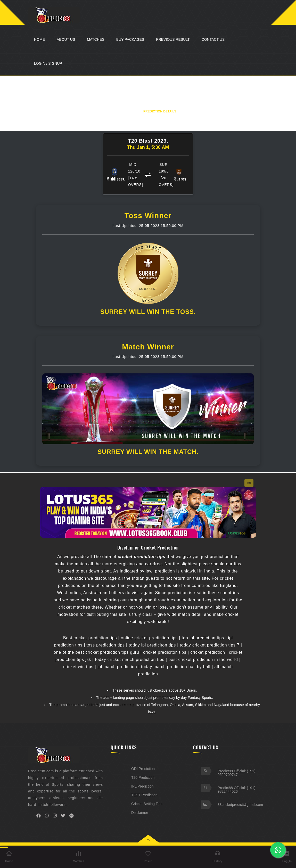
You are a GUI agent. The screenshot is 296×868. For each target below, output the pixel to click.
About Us (66, 39)
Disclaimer (140, 813)
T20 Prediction (143, 777)
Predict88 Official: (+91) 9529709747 (236, 773)
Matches (96, 39)
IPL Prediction (142, 786)
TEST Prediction (144, 795)
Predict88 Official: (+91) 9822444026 (236, 790)
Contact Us (213, 39)
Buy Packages (130, 39)
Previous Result (173, 39)
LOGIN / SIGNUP (48, 63)
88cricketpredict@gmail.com (240, 805)
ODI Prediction (143, 769)
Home (39, 39)
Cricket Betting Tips (147, 804)
